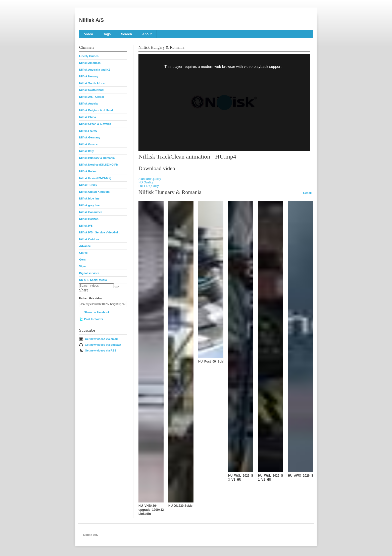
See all (307, 193)
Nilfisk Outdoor (89, 239)
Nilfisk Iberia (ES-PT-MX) (95, 178)
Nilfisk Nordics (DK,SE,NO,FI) (98, 165)
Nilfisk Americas (90, 63)
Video (89, 34)
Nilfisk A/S (91, 20)
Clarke (83, 253)
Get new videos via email (101, 339)
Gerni (83, 260)
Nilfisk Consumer (90, 212)
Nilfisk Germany (90, 137)
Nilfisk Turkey (88, 185)
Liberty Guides (89, 56)
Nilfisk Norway (89, 76)
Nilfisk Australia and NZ (95, 70)
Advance (85, 246)
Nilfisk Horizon (89, 219)
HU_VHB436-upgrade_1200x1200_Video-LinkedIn (158, 510)
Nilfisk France (88, 131)
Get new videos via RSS (101, 350)
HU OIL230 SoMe (180, 506)
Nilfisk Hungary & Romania (97, 158)
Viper (83, 266)
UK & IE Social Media (93, 280)
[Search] (117, 287)
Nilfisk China (88, 117)
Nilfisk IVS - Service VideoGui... (100, 232)
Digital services (89, 273)
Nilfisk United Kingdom (94, 192)
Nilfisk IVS (86, 226)
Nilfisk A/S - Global (91, 97)
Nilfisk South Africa (92, 83)
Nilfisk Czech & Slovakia (95, 124)
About (147, 34)
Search (127, 34)
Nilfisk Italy (86, 151)
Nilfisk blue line (89, 198)
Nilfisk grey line (89, 205)
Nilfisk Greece (88, 144)
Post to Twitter (94, 319)
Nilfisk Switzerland (91, 90)
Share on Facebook (97, 312)
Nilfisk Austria (88, 104)
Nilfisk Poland (88, 171)
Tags (107, 34)
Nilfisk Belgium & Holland (96, 110)
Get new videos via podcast (103, 345)
